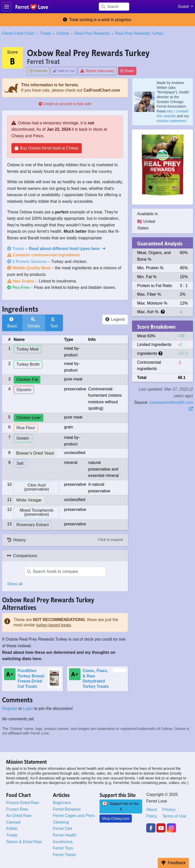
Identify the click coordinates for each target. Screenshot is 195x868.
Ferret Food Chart (18, 33)
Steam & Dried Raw (24, 842)
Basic (12, 323)
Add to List (64, 71)
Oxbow (63, 33)
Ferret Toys (63, 848)
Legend (115, 319)
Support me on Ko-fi (121, 806)
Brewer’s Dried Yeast (35, 453)
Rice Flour (26, 428)
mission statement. (172, 121)
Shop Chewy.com (116, 819)
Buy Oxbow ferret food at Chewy (47, 148)
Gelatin (23, 438)
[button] (185, 7)
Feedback (173, 863)
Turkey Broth (28, 364)
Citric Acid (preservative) (37, 487)
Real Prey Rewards (92, 33)
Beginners (62, 803)
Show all (15, 584)
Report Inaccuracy (97, 71)
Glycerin (24, 390)
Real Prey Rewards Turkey (139, 33)
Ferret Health (65, 835)
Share (127, 71)
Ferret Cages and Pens (74, 816)
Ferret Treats (64, 855)
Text (54, 323)
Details (34, 323)
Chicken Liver (29, 418)
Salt (20, 463)
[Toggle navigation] (7, 7)
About (152, 809)
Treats (45, 33)
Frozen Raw (17, 809)
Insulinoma (63, 842)
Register (10, 708)
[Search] (114, 7)
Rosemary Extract (33, 525)
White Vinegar (29, 500)
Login (28, 708)
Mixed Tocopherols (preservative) (36, 512)
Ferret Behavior (67, 809)
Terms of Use (174, 816)
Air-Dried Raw (19, 816)
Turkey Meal (28, 349)
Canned (13, 822)
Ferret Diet (62, 829)
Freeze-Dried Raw (23, 803)
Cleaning (61, 822)
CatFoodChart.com (102, 90)
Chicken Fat (27, 380)
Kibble (12, 829)
